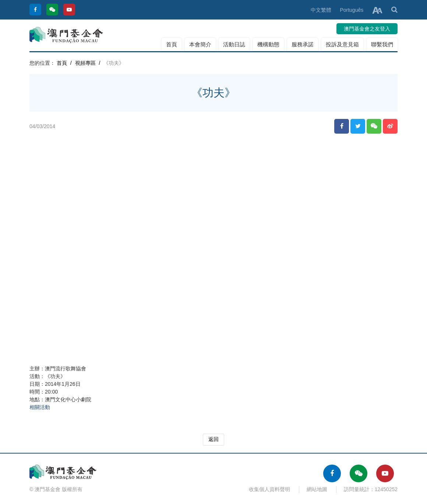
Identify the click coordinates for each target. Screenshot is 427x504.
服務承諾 (303, 44)
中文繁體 (321, 10)
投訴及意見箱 (342, 44)
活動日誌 (234, 44)
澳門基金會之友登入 (367, 29)
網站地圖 (317, 489)
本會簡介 (200, 44)
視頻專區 (85, 63)
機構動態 (268, 44)
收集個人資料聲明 (269, 489)
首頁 (172, 44)
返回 (213, 439)
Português (352, 10)
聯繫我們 (382, 44)
